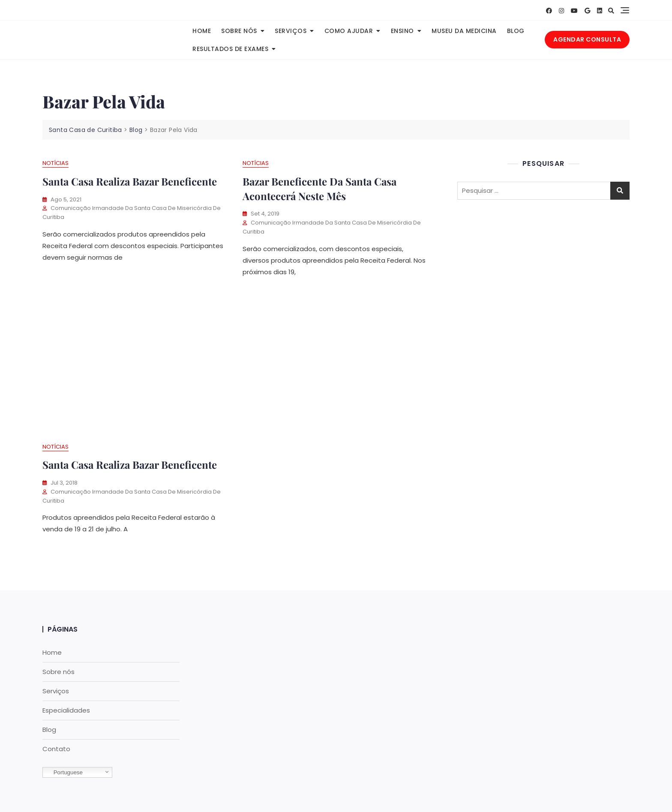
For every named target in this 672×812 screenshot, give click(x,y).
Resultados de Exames (230, 49)
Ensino (402, 31)
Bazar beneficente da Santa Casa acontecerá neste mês (319, 189)
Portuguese (64, 773)
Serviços (291, 31)
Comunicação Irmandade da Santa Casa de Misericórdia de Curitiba (132, 213)
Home (202, 31)
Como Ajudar (349, 31)
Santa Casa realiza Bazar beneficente (130, 181)
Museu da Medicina (464, 31)
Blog (516, 31)
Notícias (55, 163)
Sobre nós (239, 31)
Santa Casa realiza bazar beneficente (130, 464)
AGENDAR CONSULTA (587, 39)
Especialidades (66, 710)
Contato (56, 749)
